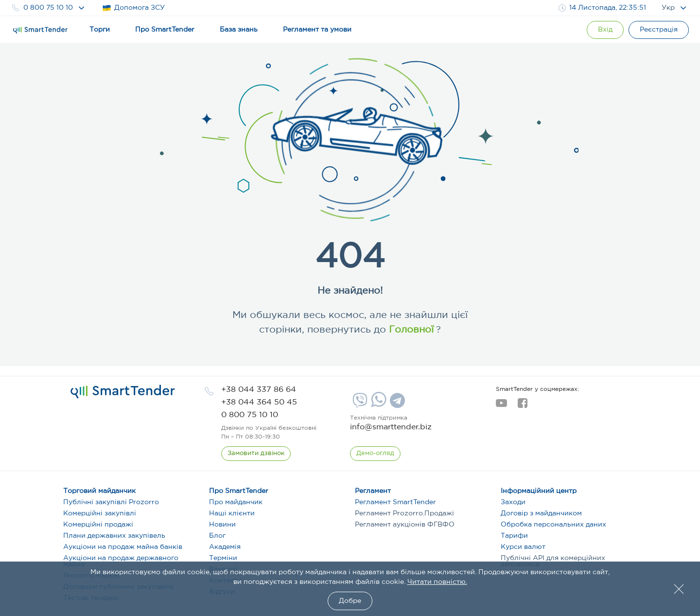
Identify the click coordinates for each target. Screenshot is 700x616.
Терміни (223, 558)
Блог (217, 536)
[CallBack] (256, 454)
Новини (222, 525)
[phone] (259, 390)
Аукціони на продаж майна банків (123, 547)
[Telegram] (396, 404)
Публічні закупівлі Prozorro (111, 502)
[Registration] (659, 30)
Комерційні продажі (98, 525)
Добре (350, 601)
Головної (410, 330)
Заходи (513, 502)
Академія (225, 547)
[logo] (123, 392)
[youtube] (501, 406)
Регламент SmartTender (395, 502)
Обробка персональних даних (553, 525)
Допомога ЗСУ (133, 8)
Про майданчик (236, 502)
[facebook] (522, 406)
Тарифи (514, 536)
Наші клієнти (232, 513)
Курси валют (523, 547)
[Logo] (40, 30)
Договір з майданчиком (541, 513)
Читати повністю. (437, 582)
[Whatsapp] (377, 405)
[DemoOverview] (375, 454)
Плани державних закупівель (114, 536)
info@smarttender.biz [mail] (391, 427)
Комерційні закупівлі (100, 513)
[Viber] (359, 404)
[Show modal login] (605, 30)
